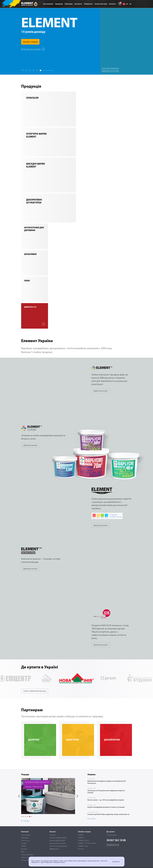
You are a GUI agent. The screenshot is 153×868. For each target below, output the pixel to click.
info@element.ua (113, 845)
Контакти (24, 849)
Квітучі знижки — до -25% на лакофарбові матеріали (106, 800)
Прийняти (116, 862)
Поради (24, 843)
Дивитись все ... (55, 849)
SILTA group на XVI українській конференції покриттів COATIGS (106, 792)
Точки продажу (111, 835)
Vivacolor (52, 835)
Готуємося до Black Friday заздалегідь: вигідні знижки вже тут (109, 814)
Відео (23, 852)
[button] (22, 817)
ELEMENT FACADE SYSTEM (87, 843)
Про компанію (26, 835)
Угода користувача (27, 855)
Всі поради (25, 821)
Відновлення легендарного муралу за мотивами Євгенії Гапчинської (107, 782)
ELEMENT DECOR (83, 841)
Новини (24, 846)
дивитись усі (35, 316)
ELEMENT (81, 835)
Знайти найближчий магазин (35, 691)
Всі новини (92, 819)
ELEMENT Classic (83, 846)
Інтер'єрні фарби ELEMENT (58, 838)
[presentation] (20, 796)
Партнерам (25, 838)
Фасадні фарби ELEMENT (57, 841)
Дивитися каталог (101, 391)
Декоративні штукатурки (58, 843)
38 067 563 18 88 (116, 840)
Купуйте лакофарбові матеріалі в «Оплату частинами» (106, 807)
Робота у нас (25, 841)
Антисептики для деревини (59, 846)
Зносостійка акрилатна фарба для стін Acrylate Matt (110, 71)
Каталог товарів (30, 42)
